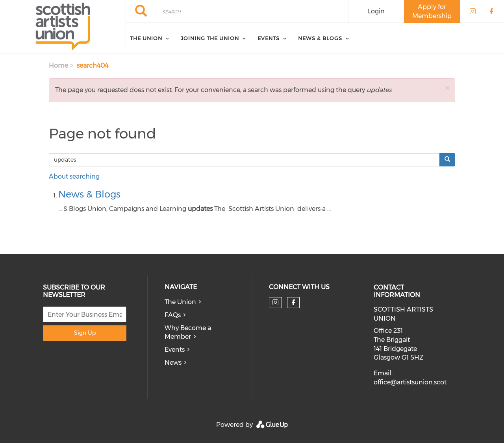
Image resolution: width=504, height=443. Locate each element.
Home (58, 66)
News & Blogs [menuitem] (320, 38)
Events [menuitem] (269, 38)
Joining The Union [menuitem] (210, 38)
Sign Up (85, 333)
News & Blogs (89, 194)
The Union (180, 302)
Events (175, 350)
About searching (74, 176)
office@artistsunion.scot (410, 382)
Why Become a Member (188, 332)
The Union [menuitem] (146, 38)
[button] (447, 88)
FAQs (173, 315)
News (173, 363)
